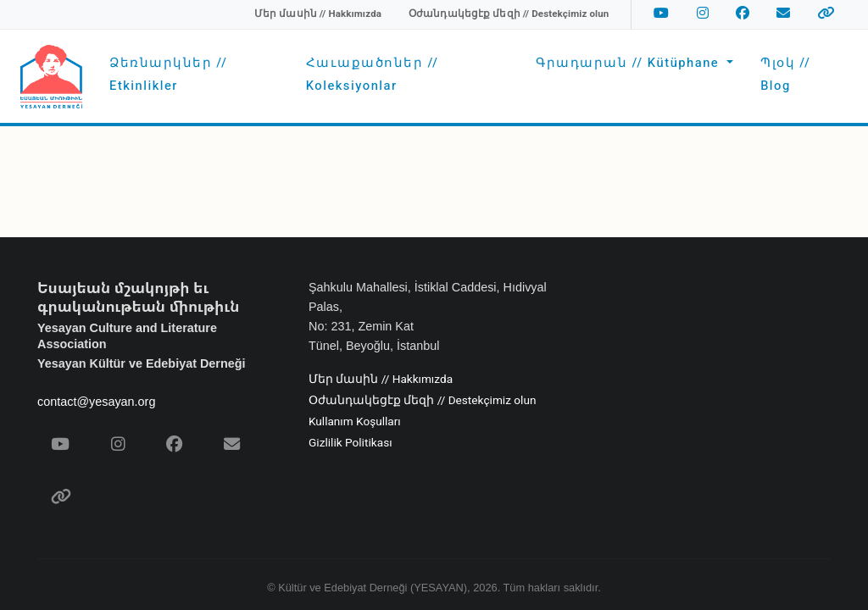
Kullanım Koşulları (355, 422)
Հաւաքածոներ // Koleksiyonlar (373, 74)
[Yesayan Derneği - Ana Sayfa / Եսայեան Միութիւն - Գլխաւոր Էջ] (51, 77)
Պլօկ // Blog (785, 74)
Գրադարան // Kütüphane (629, 63)
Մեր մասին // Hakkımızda (381, 380)
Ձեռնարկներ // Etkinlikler (168, 74)
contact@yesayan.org (96, 402)
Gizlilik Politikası (351, 443)
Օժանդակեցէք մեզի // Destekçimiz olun (422, 401)
